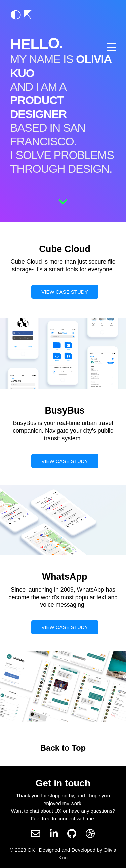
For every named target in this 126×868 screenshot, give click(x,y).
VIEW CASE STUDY (65, 292)
